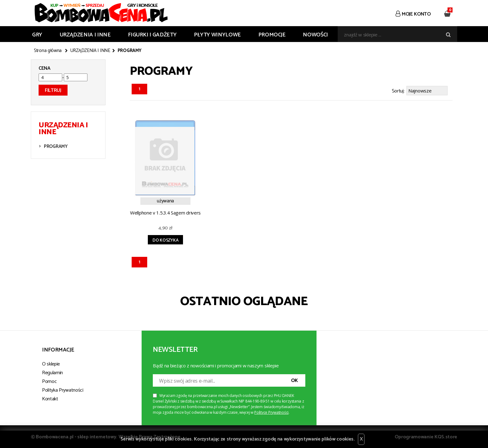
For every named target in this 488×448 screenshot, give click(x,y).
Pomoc (49, 381)
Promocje (272, 35)
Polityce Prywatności (271, 411)
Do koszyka (165, 240)
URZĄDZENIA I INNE (85, 35)
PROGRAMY (56, 146)
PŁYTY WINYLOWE (217, 35)
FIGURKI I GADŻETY (152, 35)
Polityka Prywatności (63, 389)
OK (294, 380)
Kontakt (50, 398)
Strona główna (48, 51)
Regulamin (52, 372)
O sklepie (51, 363)
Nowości (315, 35)
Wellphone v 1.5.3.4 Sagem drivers (165, 212)
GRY (37, 35)
